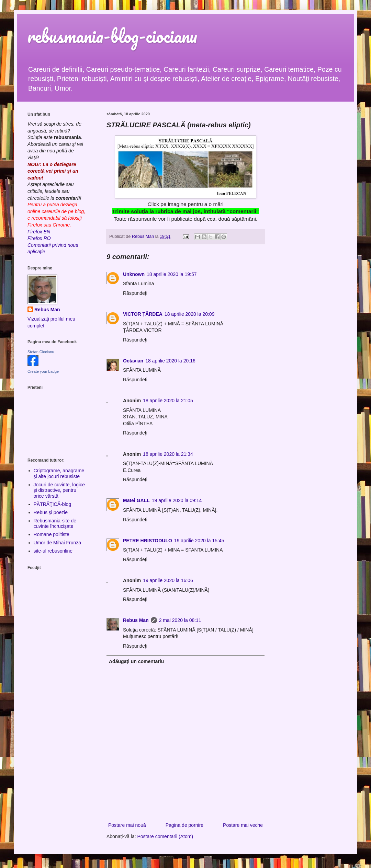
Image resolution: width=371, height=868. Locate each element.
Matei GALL (136, 500)
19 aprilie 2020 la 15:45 (199, 541)
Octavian (133, 361)
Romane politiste (52, 534)
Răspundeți (135, 293)
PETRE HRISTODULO (148, 541)
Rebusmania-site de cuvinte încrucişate (55, 524)
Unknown (134, 274)
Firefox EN (39, 232)
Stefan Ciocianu (41, 352)
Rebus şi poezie (51, 512)
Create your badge (43, 371)
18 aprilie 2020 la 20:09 (190, 314)
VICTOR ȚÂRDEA (143, 314)
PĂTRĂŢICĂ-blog (53, 504)
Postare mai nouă (127, 825)
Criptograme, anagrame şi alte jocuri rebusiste (59, 473)
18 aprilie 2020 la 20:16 (170, 361)
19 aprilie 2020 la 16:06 (168, 580)
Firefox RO (39, 238)
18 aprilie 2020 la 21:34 (168, 454)
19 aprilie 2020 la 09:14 (177, 500)
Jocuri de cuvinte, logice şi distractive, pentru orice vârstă (59, 490)
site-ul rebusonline (53, 551)
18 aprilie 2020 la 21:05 (168, 401)
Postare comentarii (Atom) (165, 836)
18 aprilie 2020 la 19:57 (172, 274)
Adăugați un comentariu (136, 661)
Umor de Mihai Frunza (58, 543)
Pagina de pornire (185, 825)
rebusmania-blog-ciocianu (112, 36)
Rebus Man (136, 620)
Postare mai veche (243, 825)
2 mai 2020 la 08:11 (180, 620)
